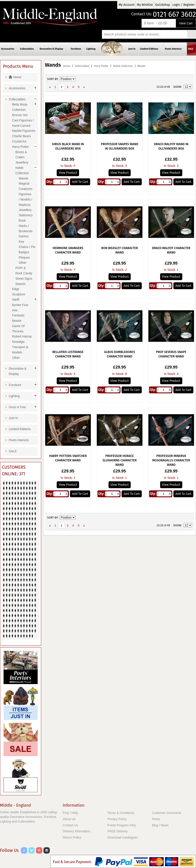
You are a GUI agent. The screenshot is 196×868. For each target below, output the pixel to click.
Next (84, 87)
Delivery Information (77, 831)
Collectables (82, 66)
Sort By (52, 79)
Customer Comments (167, 813)
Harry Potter (101, 66)
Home (67, 66)
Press (156, 819)
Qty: (49, 182)
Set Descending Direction (80, 79)
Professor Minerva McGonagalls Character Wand (171, 460)
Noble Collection (123, 66)
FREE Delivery (118, 831)
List (189, 79)
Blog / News (160, 825)
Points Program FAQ (122, 825)
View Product (68, 173)
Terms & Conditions (121, 813)
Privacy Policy (117, 819)
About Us (69, 819)
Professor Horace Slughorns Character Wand (120, 460)
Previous (50, 87)
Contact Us (70, 825)
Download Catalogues (123, 837)
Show (177, 87)
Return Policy (72, 837)
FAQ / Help (70, 813)
